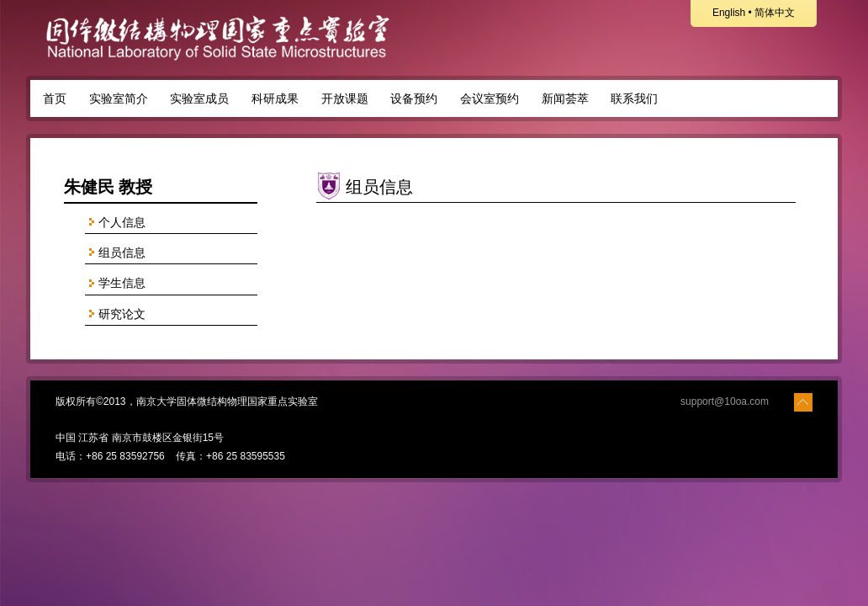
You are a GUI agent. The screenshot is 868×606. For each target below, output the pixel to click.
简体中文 (775, 13)
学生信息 (115, 283)
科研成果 (275, 98)
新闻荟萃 (565, 98)
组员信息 (115, 253)
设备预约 (414, 98)
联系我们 (634, 98)
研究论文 (115, 314)
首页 (55, 98)
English (729, 13)
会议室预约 (490, 98)
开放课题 (345, 98)
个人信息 (115, 223)
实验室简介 (119, 98)
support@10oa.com (725, 401)
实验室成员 (199, 98)
